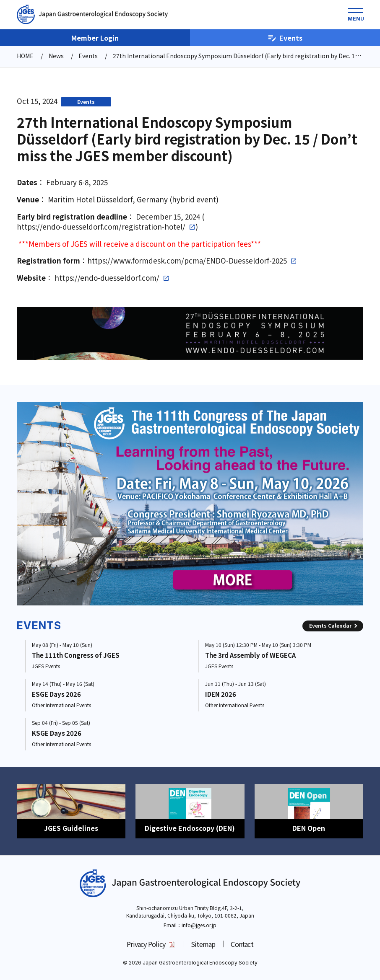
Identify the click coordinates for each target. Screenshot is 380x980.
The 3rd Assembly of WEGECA (250, 655)
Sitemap (203, 944)
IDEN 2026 (221, 694)
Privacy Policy (146, 944)
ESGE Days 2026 (56, 694)
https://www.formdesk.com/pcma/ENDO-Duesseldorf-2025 (187, 261)
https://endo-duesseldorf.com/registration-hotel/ (101, 227)
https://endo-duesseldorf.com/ (107, 278)
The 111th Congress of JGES (76, 655)
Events (285, 38)
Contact (242, 944)
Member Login (95, 38)
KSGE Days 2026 (57, 733)
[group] (190, 503)
